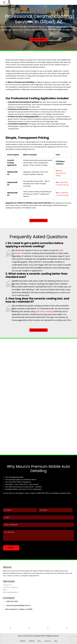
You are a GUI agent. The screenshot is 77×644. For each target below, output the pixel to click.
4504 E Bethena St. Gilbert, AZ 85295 (19, 610)
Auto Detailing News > (11, 593)
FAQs (5, 590)
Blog (56, 641)
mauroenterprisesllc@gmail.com (18, 606)
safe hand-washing (45, 311)
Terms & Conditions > (11, 588)
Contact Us (7, 585)
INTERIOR (22, 641)
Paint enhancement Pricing (61, 173)
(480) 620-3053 (12, 602)
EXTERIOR (31, 641)
